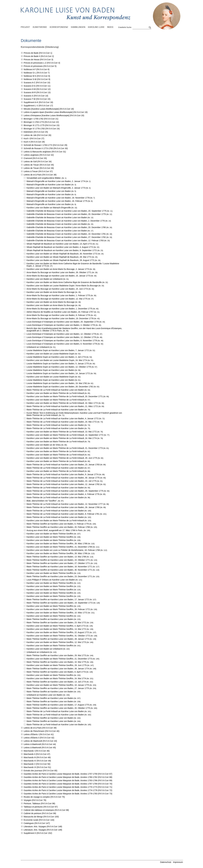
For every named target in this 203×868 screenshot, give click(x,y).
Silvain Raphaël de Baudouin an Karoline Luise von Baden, (59, 244)
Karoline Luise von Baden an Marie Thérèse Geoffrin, (57, 544)
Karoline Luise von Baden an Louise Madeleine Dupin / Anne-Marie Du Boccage (62, 286)
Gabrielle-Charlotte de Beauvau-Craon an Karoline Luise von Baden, (66, 211)
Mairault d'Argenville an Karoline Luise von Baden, (56, 181)
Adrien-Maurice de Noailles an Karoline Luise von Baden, (60, 312)
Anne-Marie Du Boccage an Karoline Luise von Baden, (59, 272)
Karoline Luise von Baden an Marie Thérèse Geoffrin (50, 534)
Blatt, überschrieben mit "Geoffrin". (42, 501)
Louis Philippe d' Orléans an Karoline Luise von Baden (51, 580)
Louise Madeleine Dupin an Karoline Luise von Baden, (58, 350)
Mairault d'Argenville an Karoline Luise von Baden (49, 185)
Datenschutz (166, 862)
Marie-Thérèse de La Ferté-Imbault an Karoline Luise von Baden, (62, 406)
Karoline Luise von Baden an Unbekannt (45, 279)
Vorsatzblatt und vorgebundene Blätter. (44, 178)
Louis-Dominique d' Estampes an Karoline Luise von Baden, (63, 322)
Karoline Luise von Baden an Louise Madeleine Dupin (50, 354)
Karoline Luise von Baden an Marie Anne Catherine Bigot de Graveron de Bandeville (64, 282)
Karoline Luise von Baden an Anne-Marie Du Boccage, (58, 269)
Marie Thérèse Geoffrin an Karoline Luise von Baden (50, 619)
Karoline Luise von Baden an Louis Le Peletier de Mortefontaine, (63, 550)
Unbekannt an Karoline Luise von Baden (45, 695)
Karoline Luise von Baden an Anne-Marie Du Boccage (51, 292)
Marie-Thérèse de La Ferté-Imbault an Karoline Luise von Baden (55, 390)
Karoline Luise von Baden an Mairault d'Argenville (49, 208)
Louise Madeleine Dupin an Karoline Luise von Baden (50, 370)
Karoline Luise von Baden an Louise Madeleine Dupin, (57, 360)
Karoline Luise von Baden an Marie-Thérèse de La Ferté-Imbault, (65, 396)
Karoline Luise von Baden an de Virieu (44, 445)
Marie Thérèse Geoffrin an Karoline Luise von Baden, (58, 524)
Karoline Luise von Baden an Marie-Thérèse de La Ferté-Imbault (55, 393)
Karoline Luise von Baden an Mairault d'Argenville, (56, 188)
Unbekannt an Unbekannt (38, 347)
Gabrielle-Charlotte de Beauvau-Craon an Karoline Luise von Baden (57, 217)
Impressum (178, 862)
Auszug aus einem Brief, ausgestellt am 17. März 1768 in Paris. (55, 530)
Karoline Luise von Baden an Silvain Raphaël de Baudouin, (62, 254)
